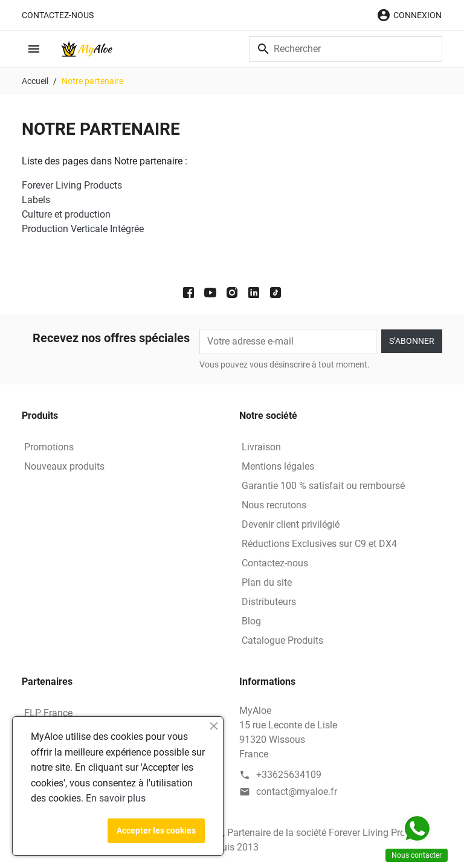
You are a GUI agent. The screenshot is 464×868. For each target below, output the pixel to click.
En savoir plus (116, 798)
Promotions (49, 447)
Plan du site (267, 582)
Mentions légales (278, 466)
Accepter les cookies (156, 831)
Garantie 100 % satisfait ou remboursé (323, 486)
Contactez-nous (58, 15)
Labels (36, 200)
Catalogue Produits (282, 640)
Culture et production (66, 214)
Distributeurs (269, 602)
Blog (251, 621)
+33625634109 (289, 775)
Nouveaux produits (64, 466)
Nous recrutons (274, 505)
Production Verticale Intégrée (83, 229)
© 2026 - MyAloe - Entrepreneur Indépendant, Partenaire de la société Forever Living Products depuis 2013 (232, 840)
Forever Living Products (72, 185)
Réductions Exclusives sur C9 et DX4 (319, 544)
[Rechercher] (346, 49)
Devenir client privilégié (291, 524)
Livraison (261, 447)
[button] (409, 15)
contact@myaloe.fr (297, 792)
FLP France (48, 713)
